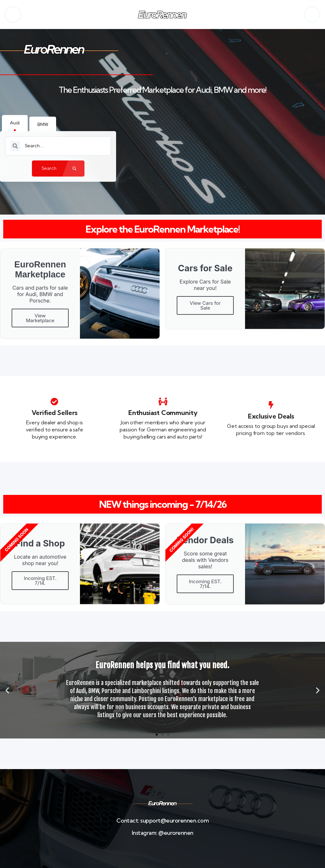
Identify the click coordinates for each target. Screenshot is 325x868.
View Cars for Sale (205, 305)
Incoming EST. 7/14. (40, 581)
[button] (7, 690)
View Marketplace (40, 318)
